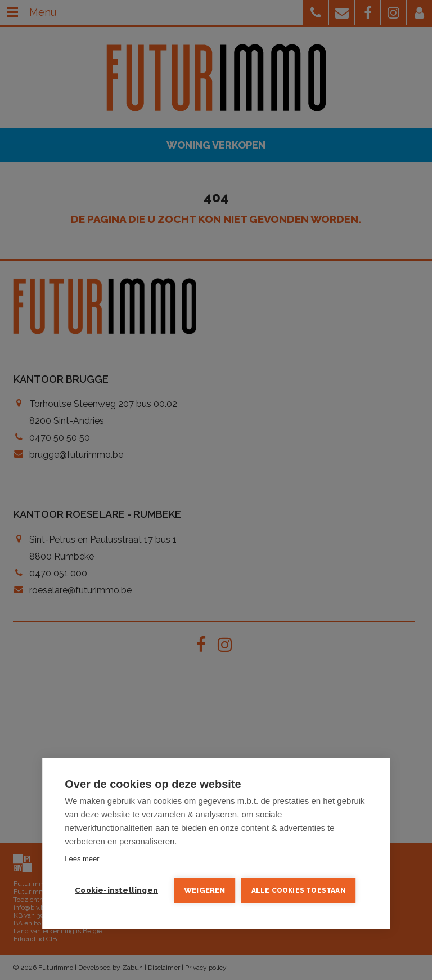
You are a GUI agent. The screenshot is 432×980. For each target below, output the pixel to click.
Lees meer (82, 859)
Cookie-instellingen (116, 890)
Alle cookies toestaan (298, 890)
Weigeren (205, 890)
